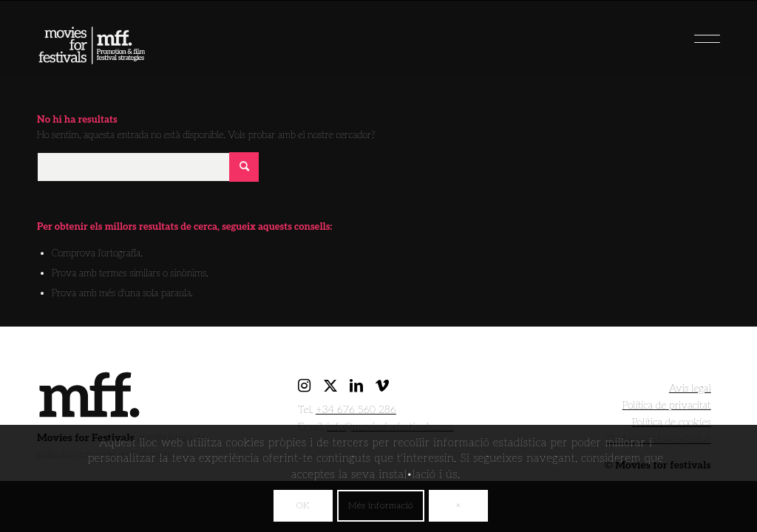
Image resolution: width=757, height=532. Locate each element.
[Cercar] (148, 167)
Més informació (381, 506)
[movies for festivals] (92, 41)
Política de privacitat (667, 405)
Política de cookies (672, 422)
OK (303, 506)
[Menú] (683, 33)
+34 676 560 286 (356, 410)
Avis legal (690, 388)
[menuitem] (683, 33)
